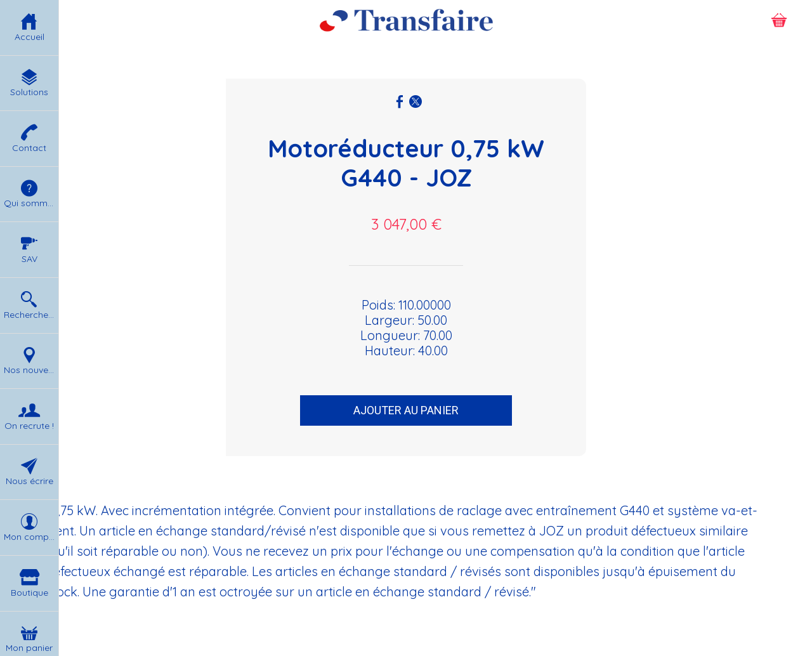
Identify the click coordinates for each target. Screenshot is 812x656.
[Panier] (779, 20)
